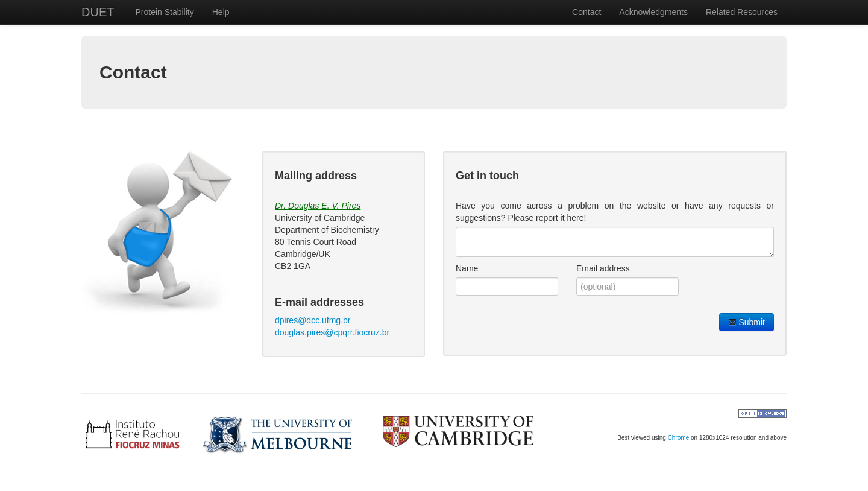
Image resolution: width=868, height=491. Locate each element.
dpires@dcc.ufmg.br (313, 320)
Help (221, 12)
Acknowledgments (653, 12)
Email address (603, 268)
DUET (98, 12)
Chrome (679, 438)
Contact (587, 12)
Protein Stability (164, 12)
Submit (747, 322)
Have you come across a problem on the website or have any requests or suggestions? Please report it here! (615, 212)
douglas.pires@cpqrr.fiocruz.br (332, 332)
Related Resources (742, 12)
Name (467, 268)
